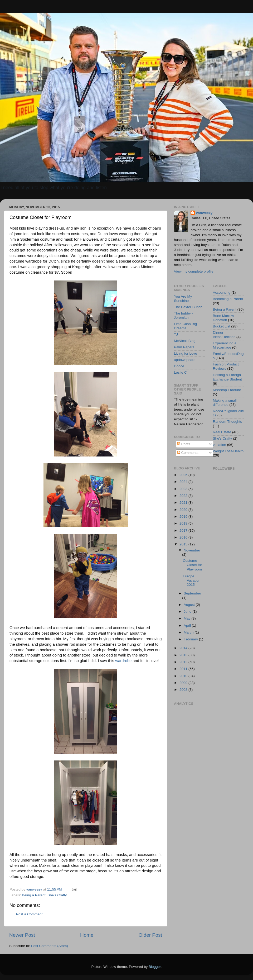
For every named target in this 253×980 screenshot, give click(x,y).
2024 (184, 482)
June (188, 612)
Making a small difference (225, 403)
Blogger (155, 967)
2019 (184, 517)
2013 (184, 655)
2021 (184, 503)
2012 (184, 662)
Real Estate (222, 432)
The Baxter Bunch (188, 307)
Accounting (222, 292)
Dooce (179, 366)
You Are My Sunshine (183, 299)
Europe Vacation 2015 (192, 580)
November (192, 550)
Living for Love (186, 353)
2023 (184, 489)
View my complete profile (194, 271)
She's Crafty (57, 895)
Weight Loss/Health (228, 451)
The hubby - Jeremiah (183, 315)
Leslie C (180, 372)
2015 (184, 544)
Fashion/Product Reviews (226, 366)
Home (87, 935)
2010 (184, 676)
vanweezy (204, 213)
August (190, 605)
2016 (184, 537)
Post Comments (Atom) (50, 946)
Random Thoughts (228, 422)
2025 (184, 475)
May (188, 618)
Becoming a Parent (228, 299)
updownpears (185, 360)
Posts (184, 444)
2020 (184, 510)
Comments (188, 453)
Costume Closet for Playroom (193, 565)
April (188, 625)
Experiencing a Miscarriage (225, 345)
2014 (184, 648)
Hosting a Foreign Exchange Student (227, 377)
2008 (184, 690)
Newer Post (22, 935)
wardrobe (123, 661)
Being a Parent (34, 895)
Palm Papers (184, 347)
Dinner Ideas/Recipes (224, 335)
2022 (184, 496)
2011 (184, 669)
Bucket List (222, 326)
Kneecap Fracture (227, 390)
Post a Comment (29, 914)
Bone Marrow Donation (223, 318)
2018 (184, 523)
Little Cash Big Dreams (185, 326)
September (192, 593)
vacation (220, 445)
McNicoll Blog (185, 341)
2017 (184, 531)
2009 (184, 683)
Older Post (150, 935)
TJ (176, 334)
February (191, 639)
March (189, 632)
